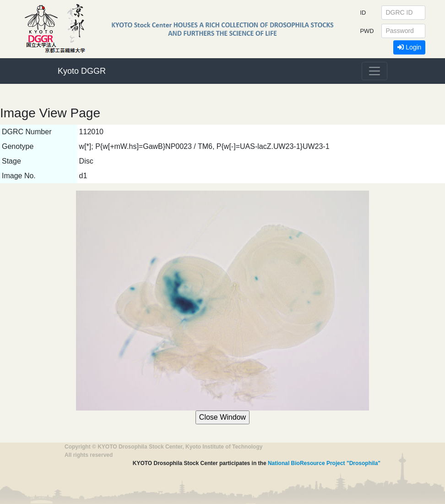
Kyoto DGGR (82, 71)
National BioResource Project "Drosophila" (324, 463)
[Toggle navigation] (374, 71)
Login (409, 47)
